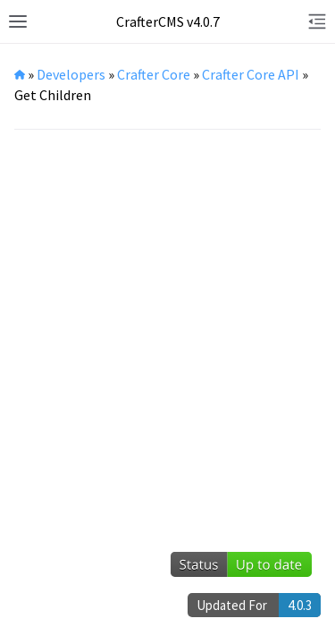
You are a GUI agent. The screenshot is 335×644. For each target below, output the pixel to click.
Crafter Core (154, 74)
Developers (71, 74)
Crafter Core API (251, 74)
